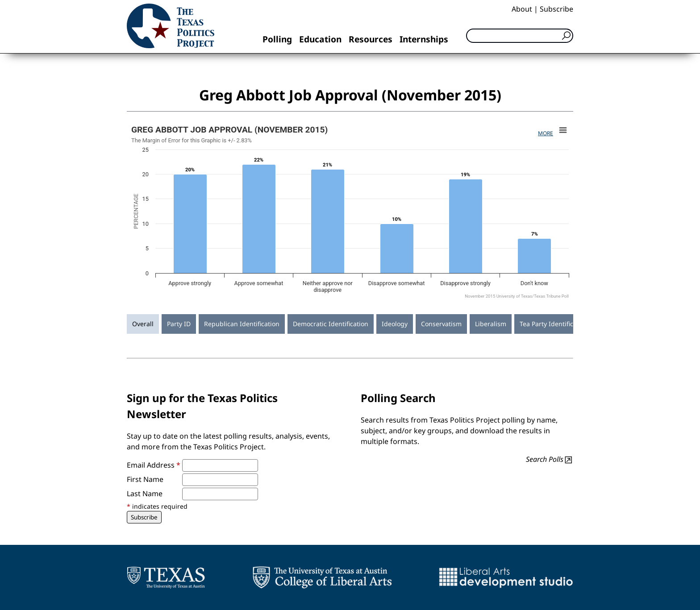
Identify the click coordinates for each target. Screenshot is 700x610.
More (546, 133)
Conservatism (441, 324)
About (522, 9)
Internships (424, 39)
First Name (145, 479)
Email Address (154, 465)
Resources (371, 39)
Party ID (179, 324)
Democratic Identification (331, 324)
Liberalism (491, 324)
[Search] (520, 36)
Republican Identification (242, 324)
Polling (277, 39)
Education (320, 39)
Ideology (395, 324)
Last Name (145, 494)
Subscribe (556, 9)
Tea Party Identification (554, 324)
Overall (143, 324)
